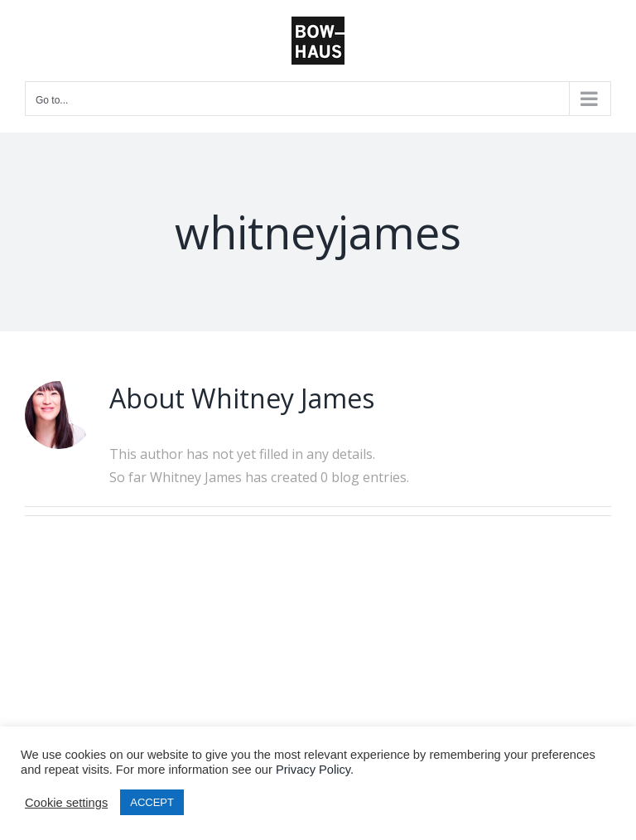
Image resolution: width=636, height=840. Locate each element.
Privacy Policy (313, 770)
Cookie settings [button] (66, 803)
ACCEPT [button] (152, 802)
